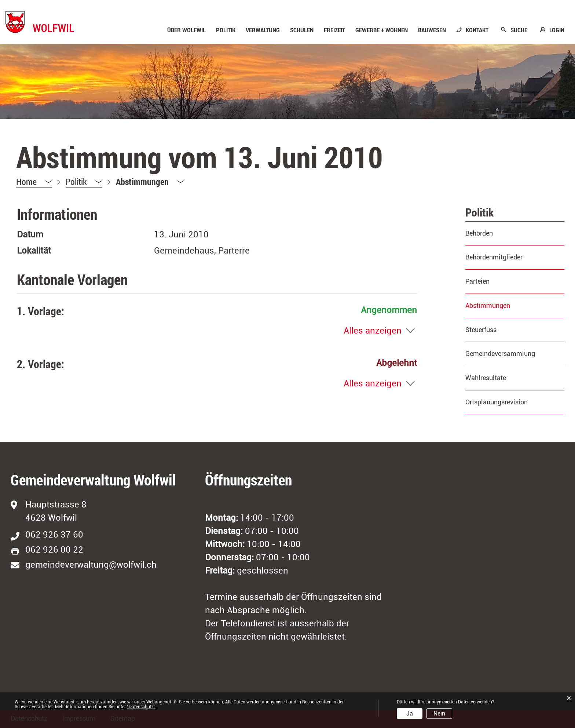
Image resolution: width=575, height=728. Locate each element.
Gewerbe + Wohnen (382, 30)
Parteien (477, 281)
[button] (84, 182)
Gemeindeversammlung (500, 354)
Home (26, 182)
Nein (439, 714)
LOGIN (557, 30)
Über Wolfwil (186, 30)
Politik (226, 30)
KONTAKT (477, 30)
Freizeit (334, 30)
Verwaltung (263, 30)
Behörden (479, 233)
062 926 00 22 (54, 550)
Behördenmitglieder (494, 257)
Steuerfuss (481, 330)
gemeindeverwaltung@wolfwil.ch (91, 565)
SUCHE (519, 30)
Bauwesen (432, 30)
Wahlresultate (486, 378)
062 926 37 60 (54, 535)
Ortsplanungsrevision (497, 402)
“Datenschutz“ (141, 707)
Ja (410, 714)
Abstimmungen (507, 305)
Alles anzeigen (373, 331)
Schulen (302, 30)
